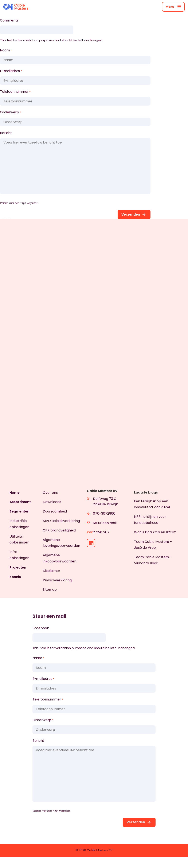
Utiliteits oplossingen (19, 539)
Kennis (15, 577)
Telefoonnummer (15, 92)
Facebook (41, 628)
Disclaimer (52, 571)
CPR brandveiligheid (59, 530)
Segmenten (19, 511)
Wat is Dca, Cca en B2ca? (155, 532)
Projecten (18, 567)
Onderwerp (10, 113)
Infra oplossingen (19, 555)
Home (15, 493)
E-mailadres (11, 71)
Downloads (52, 502)
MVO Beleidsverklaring (61, 521)
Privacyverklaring (57, 580)
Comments (9, 20)
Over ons (50, 493)
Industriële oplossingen (19, 524)
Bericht (6, 133)
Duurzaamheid (55, 511)
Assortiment (20, 502)
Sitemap (50, 590)
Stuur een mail (105, 523)
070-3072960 (104, 513)
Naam (6, 51)
